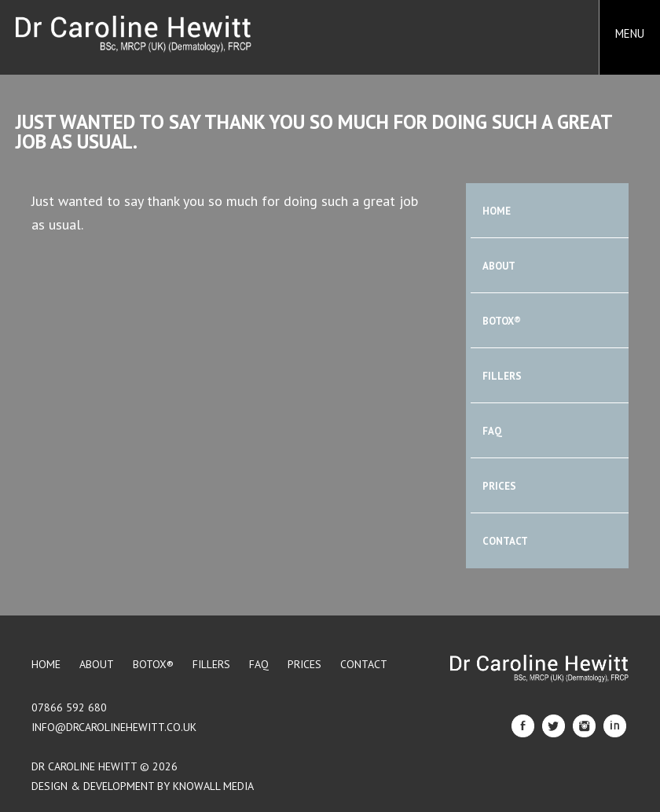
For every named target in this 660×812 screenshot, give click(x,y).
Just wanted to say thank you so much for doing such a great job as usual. (314, 132)
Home (497, 211)
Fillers (502, 376)
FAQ (492, 431)
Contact (505, 541)
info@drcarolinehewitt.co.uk (114, 727)
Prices (499, 486)
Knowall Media (213, 786)
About (499, 266)
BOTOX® (502, 321)
